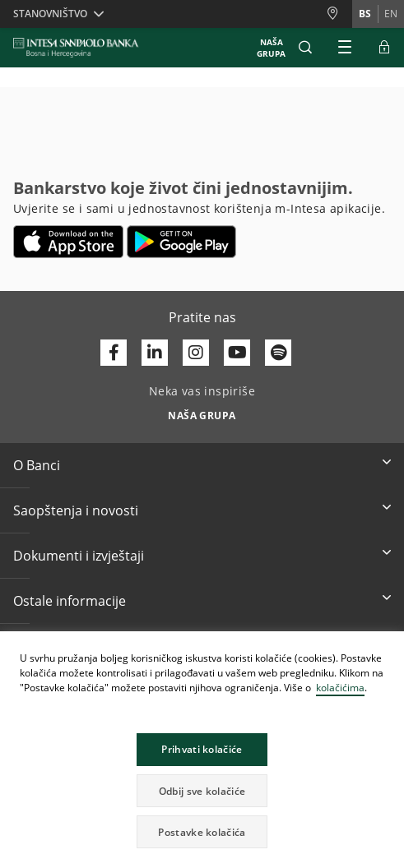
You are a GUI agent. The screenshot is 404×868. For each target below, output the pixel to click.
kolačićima (340, 688)
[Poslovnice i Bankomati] (339, 14)
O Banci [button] (37, 465)
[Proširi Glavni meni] (345, 48)
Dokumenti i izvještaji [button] (79, 556)
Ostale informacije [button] (70, 601)
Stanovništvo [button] (50, 14)
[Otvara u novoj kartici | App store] (69, 242)
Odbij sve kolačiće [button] (202, 791)
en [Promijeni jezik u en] (391, 14)
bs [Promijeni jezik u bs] (365, 14)
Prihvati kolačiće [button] (202, 749)
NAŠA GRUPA (271, 48)
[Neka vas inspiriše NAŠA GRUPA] (202, 411)
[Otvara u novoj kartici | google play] (181, 242)
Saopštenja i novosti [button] (76, 510)
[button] (305, 48)
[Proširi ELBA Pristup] (384, 48)
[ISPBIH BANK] (80, 48)
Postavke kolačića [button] (202, 832)
